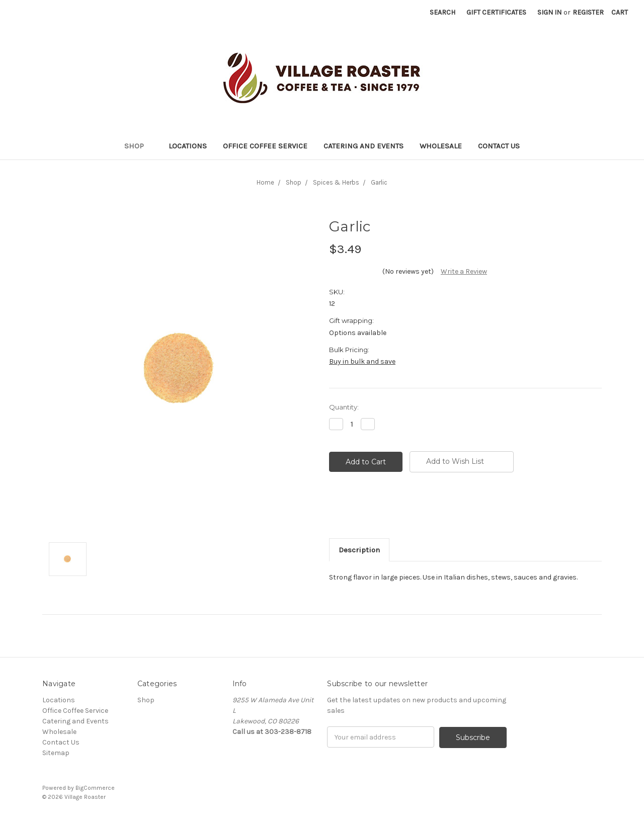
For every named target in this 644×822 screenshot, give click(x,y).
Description (359, 550)
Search (442, 12)
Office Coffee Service (265, 146)
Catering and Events (364, 146)
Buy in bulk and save (362, 361)
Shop (138, 146)
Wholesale (441, 146)
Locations (188, 146)
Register (588, 12)
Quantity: (344, 407)
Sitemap (56, 753)
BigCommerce (95, 787)
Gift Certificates (496, 12)
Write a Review (464, 271)
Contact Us (499, 146)
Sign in (549, 12)
